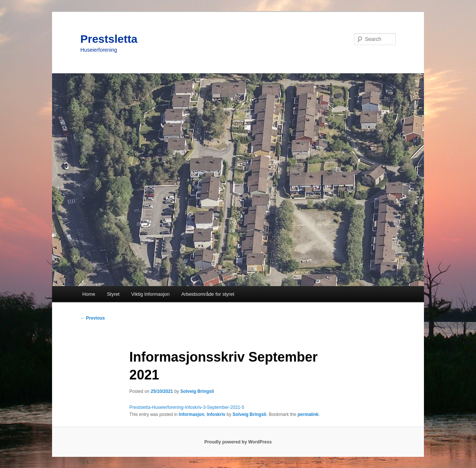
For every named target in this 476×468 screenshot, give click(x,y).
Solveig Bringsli (197, 391)
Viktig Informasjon (150, 294)
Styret (113, 294)
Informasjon (192, 414)
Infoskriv (216, 414)
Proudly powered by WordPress (238, 442)
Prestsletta (109, 39)
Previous (93, 318)
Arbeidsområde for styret (208, 294)
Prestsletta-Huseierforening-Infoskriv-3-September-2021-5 (187, 407)
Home (89, 294)
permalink (308, 414)
